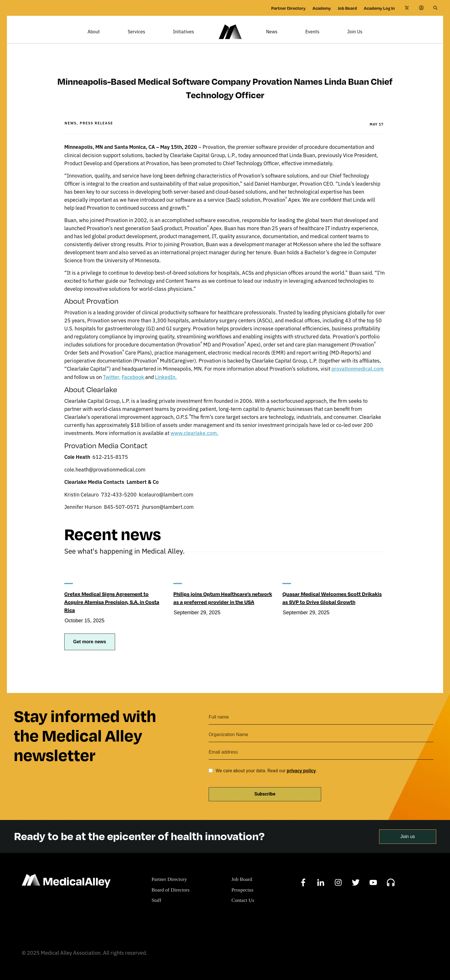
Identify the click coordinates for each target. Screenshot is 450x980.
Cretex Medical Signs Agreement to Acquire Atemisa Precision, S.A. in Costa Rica (112, 610)
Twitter (111, 385)
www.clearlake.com (194, 441)
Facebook (134, 385)
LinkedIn (166, 385)
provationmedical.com (358, 377)
